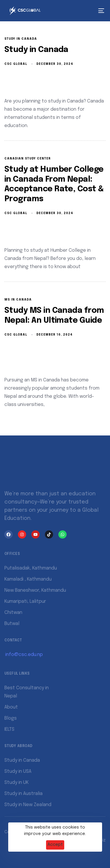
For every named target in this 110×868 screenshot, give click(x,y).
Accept (55, 845)
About (11, 707)
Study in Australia (23, 794)
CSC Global (16, 64)
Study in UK (17, 783)
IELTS (9, 729)
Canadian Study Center (28, 159)
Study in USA (18, 771)
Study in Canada (21, 39)
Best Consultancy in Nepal (27, 692)
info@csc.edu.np (24, 655)
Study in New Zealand (28, 805)
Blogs (11, 718)
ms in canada (18, 300)
